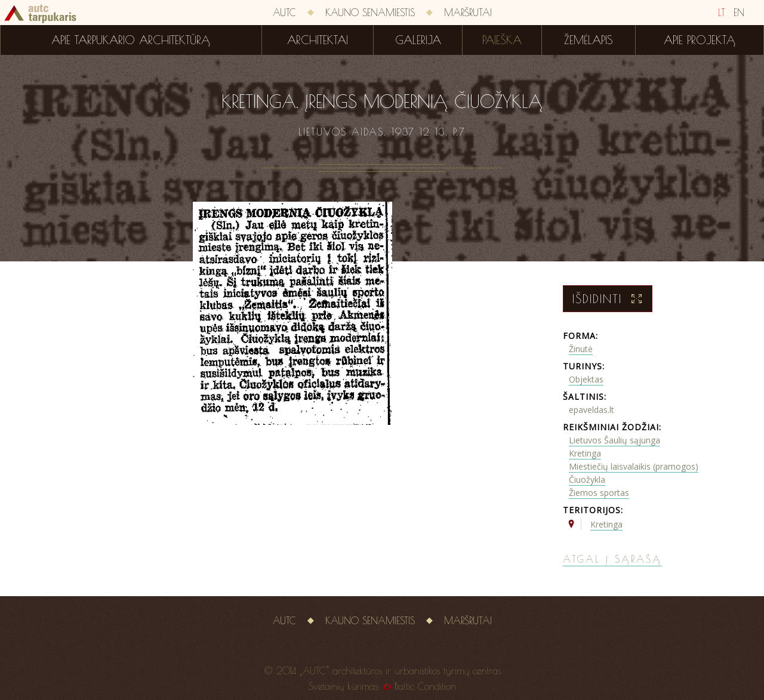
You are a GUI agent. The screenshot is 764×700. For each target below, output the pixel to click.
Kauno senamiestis (370, 13)
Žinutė (581, 349)
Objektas (586, 379)
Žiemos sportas (599, 493)
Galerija (418, 40)
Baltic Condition (425, 686)
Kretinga (585, 453)
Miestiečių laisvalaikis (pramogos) (634, 466)
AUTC (284, 13)
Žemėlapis (589, 40)
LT (722, 13)
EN (739, 13)
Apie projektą (700, 40)
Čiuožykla (587, 479)
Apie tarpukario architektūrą (131, 40)
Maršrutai (468, 13)
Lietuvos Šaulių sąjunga (614, 440)
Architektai (318, 40)
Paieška (502, 40)
